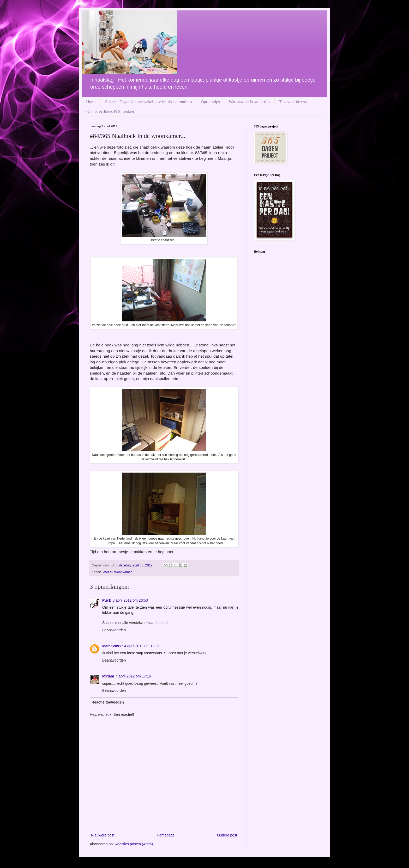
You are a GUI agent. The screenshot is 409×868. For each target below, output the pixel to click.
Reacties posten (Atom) (134, 844)
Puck (107, 600)
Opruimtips (210, 102)
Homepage (166, 835)
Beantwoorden (114, 630)
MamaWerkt (112, 646)
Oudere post (227, 835)
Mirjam (108, 676)
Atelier (108, 572)
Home (91, 102)
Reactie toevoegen (108, 702)
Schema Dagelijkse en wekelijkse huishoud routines (149, 102)
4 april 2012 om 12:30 (142, 646)
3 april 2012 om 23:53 (130, 600)
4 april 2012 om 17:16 (133, 676)
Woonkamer (123, 572)
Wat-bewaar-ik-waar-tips (249, 102)
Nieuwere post (103, 835)
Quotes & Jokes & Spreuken (110, 111)
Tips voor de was (293, 102)
